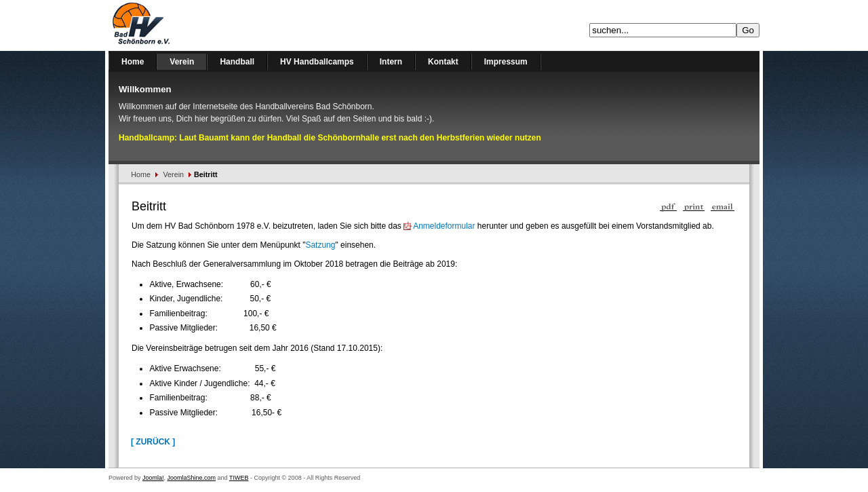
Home (141, 174)
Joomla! (153, 478)
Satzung (320, 245)
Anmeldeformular (444, 226)
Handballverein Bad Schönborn (176, 25)
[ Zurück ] (153, 442)
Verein (174, 174)
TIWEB (239, 478)
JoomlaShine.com (192, 478)
